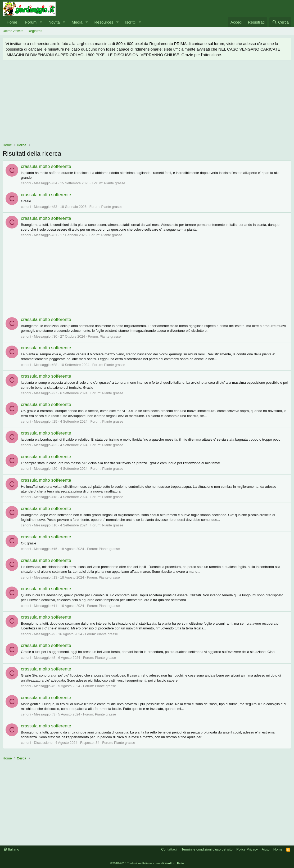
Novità (54, 22)
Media (77, 22)
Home (12, 22)
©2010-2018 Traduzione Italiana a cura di (147, 863)
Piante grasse (115, 183)
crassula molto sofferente (46, 166)
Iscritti (130, 22)
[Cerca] (280, 22)
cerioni (26, 183)
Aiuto (266, 849)
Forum (31, 22)
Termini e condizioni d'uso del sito (207, 849)
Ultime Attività (13, 31)
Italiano (12, 849)
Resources (104, 22)
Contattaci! (169, 849)
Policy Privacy (247, 849)
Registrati (35, 31)
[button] (41, 22)
